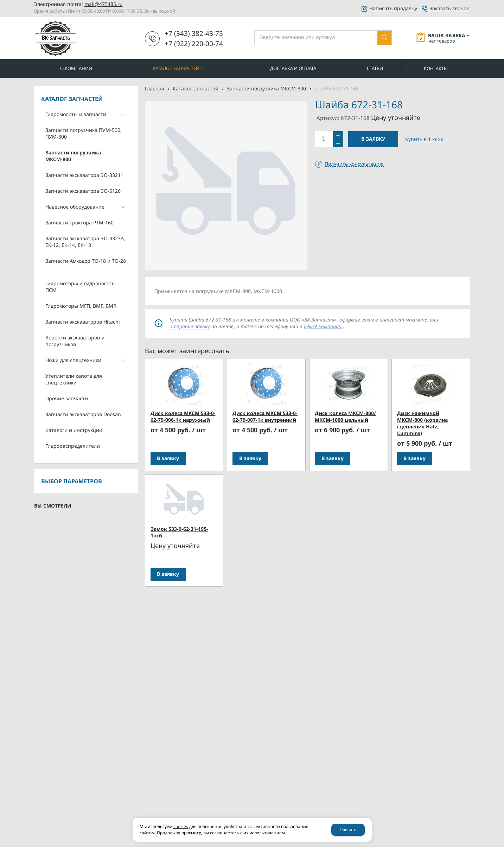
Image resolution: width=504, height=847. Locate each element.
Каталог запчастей (196, 88)
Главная (155, 88)
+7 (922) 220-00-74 (194, 44)
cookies (181, 826)
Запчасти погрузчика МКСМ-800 (266, 88)
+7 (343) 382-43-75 (194, 33)
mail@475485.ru (104, 4)
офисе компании (323, 326)
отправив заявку (190, 326)
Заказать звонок (449, 9)
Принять (348, 830)
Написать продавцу (393, 9)
